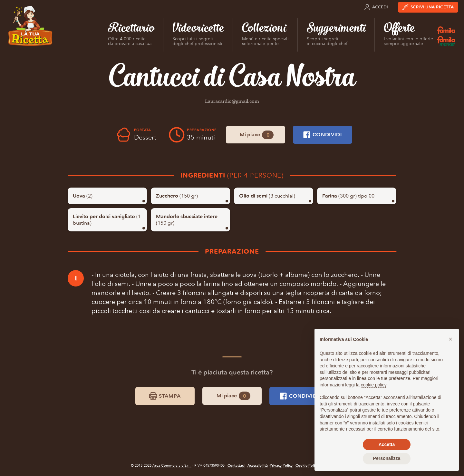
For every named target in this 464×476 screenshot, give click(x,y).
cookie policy (374, 385)
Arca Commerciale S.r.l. (172, 466)
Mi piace (257, 135)
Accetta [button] (387, 444)
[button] (450, 339)
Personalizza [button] (387, 458)
